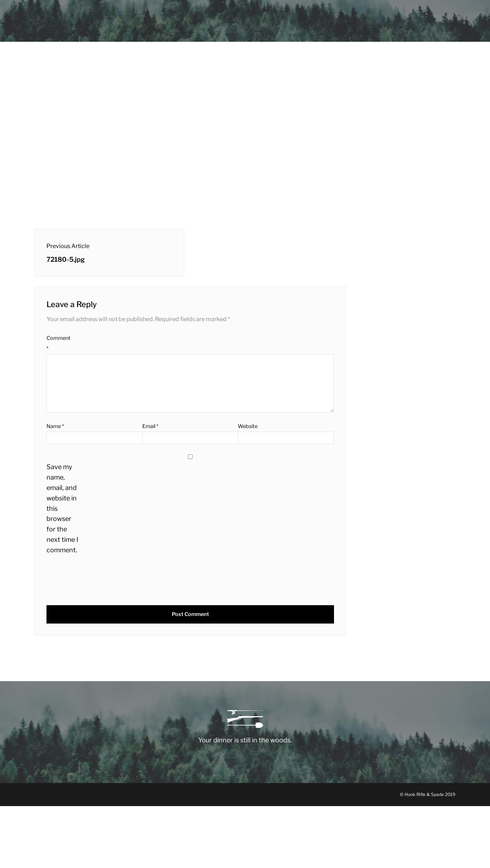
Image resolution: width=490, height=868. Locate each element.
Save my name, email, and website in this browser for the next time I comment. (62, 508)
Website (248, 426)
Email (150, 426)
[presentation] (95, 581)
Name (55, 426)
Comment (59, 343)
